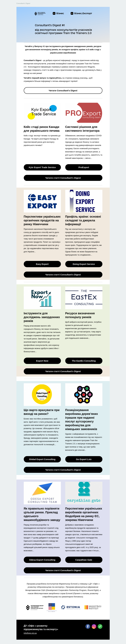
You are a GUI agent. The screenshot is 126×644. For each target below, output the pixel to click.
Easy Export (42, 264)
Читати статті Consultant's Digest (63, 178)
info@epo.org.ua (30, 633)
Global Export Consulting (42, 459)
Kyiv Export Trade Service (42, 167)
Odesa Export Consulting (42, 560)
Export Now (42, 361)
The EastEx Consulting (84, 361)
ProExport (84, 167)
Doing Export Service (84, 264)
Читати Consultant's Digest (63, 91)
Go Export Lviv (84, 459)
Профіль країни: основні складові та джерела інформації (83, 220)
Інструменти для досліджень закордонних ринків (42, 317)
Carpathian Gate (84, 560)
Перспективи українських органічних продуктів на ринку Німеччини (42, 220)
